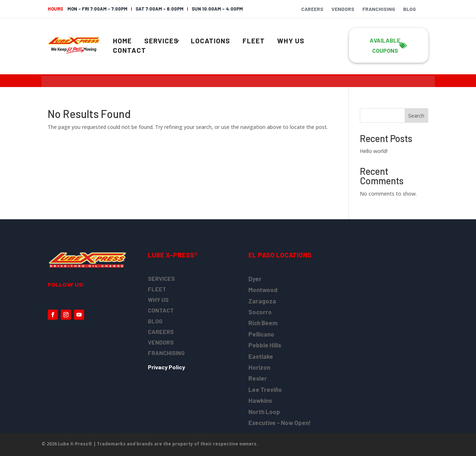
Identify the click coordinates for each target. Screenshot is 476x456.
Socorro (260, 312)
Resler (258, 378)
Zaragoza (262, 301)
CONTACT (161, 310)
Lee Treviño (265, 389)
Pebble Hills (265, 345)
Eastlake (261, 356)
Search (416, 116)
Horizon (259, 367)
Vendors (343, 9)
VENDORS (161, 342)
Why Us (291, 41)
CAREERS (161, 332)
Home (122, 41)
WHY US (158, 300)
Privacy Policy (166, 367)
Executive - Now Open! (280, 422)
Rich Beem (263, 323)
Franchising (379, 9)
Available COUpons (385, 45)
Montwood (263, 290)
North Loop (264, 412)
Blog (410, 9)
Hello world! (374, 151)
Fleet (254, 41)
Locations (211, 41)
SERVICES (161, 278)
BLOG (155, 321)
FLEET (157, 289)
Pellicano (261, 334)
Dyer (255, 279)
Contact (129, 50)
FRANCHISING (166, 353)
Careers (312, 9)
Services (161, 41)
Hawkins (260, 400)
